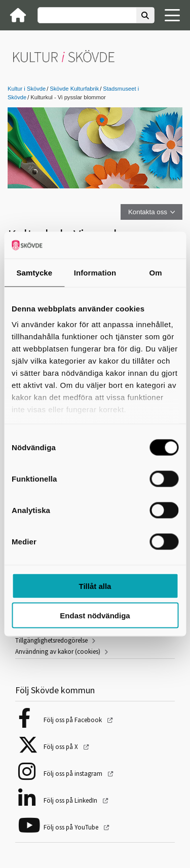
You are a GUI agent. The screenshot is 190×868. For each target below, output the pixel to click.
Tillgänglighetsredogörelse (51, 640)
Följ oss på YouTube (72, 827)
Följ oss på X (62, 747)
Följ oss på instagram (74, 774)
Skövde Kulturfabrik (74, 89)
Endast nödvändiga (95, 616)
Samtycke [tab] (34, 272)
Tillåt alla (95, 586)
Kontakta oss (148, 212)
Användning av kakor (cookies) (58, 652)
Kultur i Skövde (27, 89)
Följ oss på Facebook (73, 720)
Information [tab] (95, 272)
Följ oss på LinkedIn (71, 800)
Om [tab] (156, 272)
